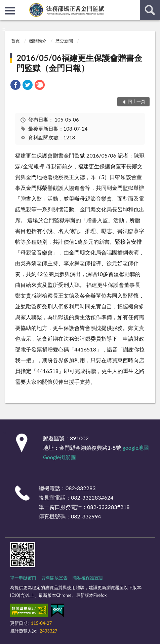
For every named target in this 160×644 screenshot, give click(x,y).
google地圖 (136, 448)
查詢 (150, 10)
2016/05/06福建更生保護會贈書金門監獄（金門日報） (79, 63)
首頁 (15, 41)
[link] (15, 86)
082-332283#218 (108, 507)
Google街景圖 (59, 457)
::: (5, 5)
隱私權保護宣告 (88, 578)
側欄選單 (10, 11)
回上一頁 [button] (136, 101)
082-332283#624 (92, 497)
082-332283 (81, 488)
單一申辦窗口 (23, 578)
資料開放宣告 (54, 578)
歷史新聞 (64, 41)
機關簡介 (38, 41)
